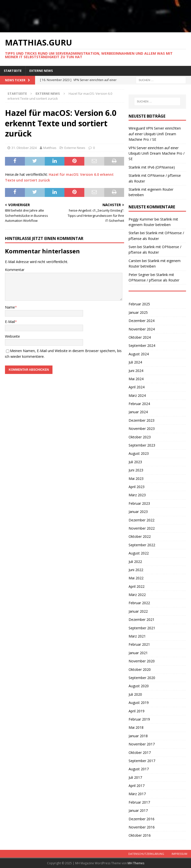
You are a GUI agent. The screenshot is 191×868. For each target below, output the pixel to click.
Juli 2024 (135, 362)
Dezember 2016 (142, 819)
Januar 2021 (138, 653)
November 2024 (142, 329)
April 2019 (137, 711)
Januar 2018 (138, 736)
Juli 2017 (135, 777)
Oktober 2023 (140, 437)
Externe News (41, 71)
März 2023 (137, 495)
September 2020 (142, 678)
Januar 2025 (138, 312)
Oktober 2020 (140, 669)
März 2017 (137, 794)
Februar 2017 (139, 802)
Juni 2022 (136, 570)
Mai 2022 (136, 578)
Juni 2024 (136, 371)
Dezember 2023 (142, 420)
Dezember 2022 (142, 520)
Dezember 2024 (142, 321)
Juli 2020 (135, 694)
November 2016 (142, 827)
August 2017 (139, 769)
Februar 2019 (139, 719)
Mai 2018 (136, 727)
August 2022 (139, 553)
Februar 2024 (139, 404)
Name (10, 307)
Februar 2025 (139, 304)
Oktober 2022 (140, 536)
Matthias (50, 148)
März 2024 (137, 395)
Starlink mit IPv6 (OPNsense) (152, 167)
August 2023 (139, 453)
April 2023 (137, 487)
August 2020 (139, 686)
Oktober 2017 (140, 753)
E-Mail (10, 322)
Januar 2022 (138, 611)
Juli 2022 (135, 562)
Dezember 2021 (142, 619)
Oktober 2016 (140, 835)
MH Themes (136, 863)
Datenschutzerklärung (146, 854)
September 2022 (142, 545)
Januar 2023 (138, 512)
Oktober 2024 (140, 337)
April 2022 (137, 586)
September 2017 (142, 761)
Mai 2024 (136, 379)
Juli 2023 (135, 462)
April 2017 (137, 786)
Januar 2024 (138, 412)
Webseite (12, 336)
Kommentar (15, 270)
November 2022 (142, 528)
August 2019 (139, 703)
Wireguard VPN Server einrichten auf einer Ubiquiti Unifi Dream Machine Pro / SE (155, 134)
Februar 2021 (139, 644)
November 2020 (142, 661)
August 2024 (139, 354)
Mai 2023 (136, 479)
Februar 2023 (139, 503)
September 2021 (142, 628)
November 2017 (142, 744)
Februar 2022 (139, 603)
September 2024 (142, 345)
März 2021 (137, 636)
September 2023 (142, 445)
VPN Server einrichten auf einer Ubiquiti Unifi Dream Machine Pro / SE (157, 153)
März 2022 (137, 595)
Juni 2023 (136, 470)
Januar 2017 (138, 810)
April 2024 (137, 387)
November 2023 (142, 429)
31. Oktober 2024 (24, 148)
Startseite (13, 71)
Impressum (179, 854)
